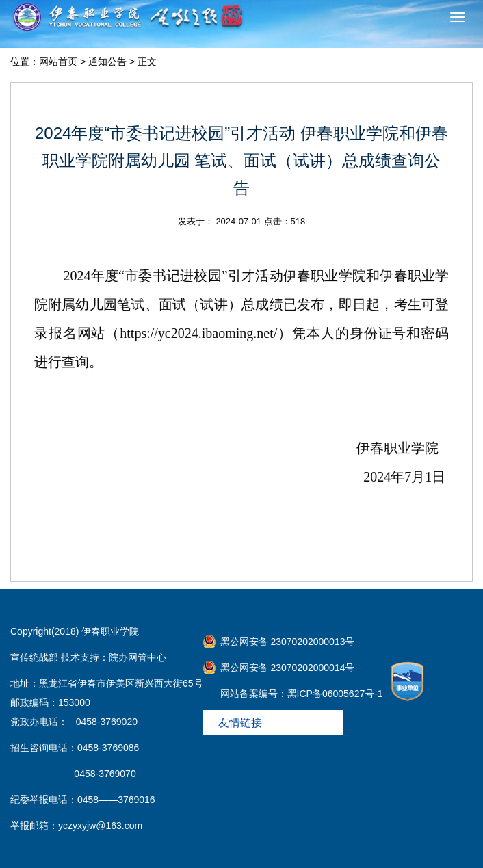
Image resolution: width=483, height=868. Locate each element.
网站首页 (58, 62)
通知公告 (107, 62)
